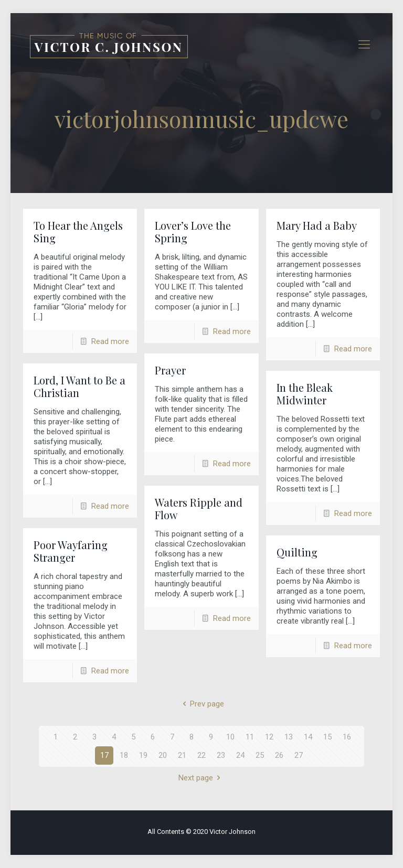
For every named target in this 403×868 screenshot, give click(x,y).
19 (143, 755)
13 (289, 737)
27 (299, 755)
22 (201, 755)
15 (327, 737)
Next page (201, 778)
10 (230, 737)
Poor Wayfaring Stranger (71, 551)
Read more (110, 341)
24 (240, 755)
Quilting (297, 552)
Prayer (170, 370)
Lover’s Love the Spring (193, 232)
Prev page (201, 704)
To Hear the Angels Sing (78, 232)
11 (250, 737)
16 (347, 737)
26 (279, 755)
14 (308, 737)
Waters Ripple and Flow (199, 508)
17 (104, 755)
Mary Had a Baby (317, 225)
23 (221, 755)
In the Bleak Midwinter (305, 394)
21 (182, 755)
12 (269, 737)
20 (163, 755)
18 (124, 755)
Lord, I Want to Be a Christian (79, 386)
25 (260, 755)
